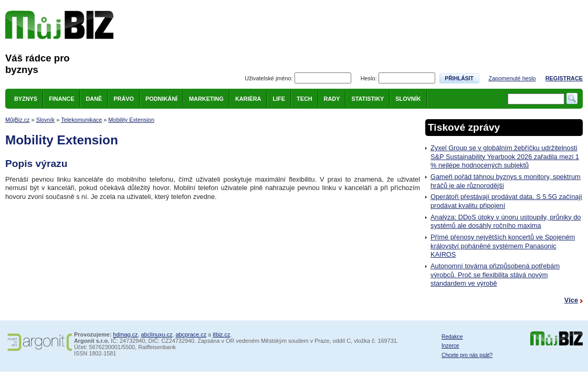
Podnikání (161, 99)
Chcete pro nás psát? (467, 355)
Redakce (452, 337)
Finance (61, 99)
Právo (124, 99)
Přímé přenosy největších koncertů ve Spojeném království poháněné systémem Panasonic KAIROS (503, 246)
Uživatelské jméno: (269, 78)
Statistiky (367, 99)
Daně (94, 99)
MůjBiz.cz (18, 120)
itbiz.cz (221, 334)
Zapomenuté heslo (512, 78)
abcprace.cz (191, 334)
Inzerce (450, 346)
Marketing (206, 99)
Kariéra (248, 99)
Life (279, 99)
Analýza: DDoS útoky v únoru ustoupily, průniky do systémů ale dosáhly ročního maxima (506, 222)
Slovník (408, 99)
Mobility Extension (131, 120)
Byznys (26, 99)
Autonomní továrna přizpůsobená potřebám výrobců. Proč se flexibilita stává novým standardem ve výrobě (495, 275)
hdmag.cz (125, 334)
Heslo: (369, 78)
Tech (304, 99)
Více (571, 300)
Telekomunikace (81, 120)
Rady (332, 99)
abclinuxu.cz (157, 334)
